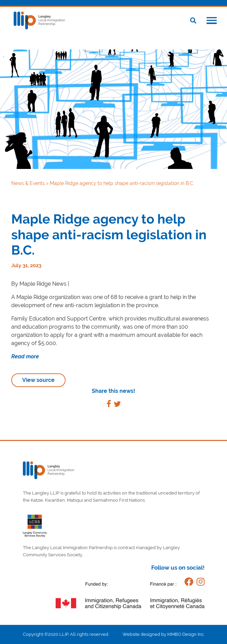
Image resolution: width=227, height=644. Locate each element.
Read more (25, 356)
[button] (212, 21)
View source (38, 380)
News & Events (29, 183)
